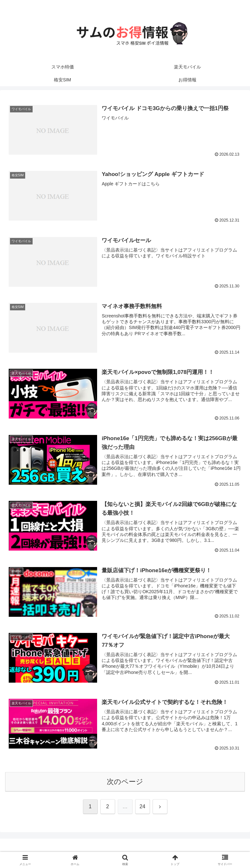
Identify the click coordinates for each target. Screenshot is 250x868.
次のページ (125, 782)
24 (143, 807)
